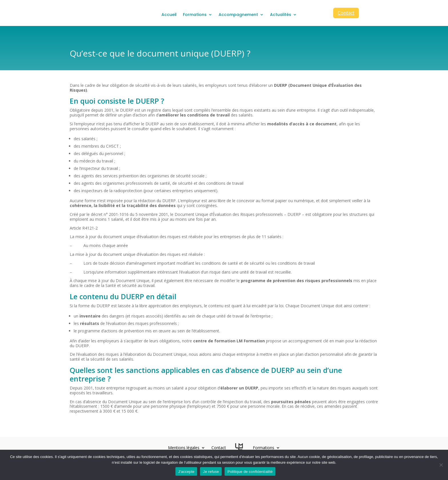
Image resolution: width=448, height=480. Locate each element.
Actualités (281, 15)
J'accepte (186, 472)
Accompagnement (238, 15)
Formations (195, 15)
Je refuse (211, 472)
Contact (346, 13)
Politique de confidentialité (250, 472)
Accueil (169, 15)
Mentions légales (184, 448)
